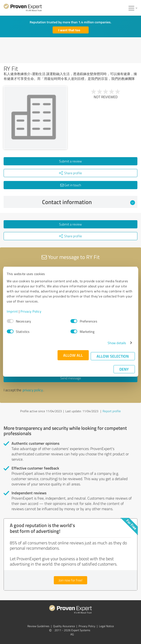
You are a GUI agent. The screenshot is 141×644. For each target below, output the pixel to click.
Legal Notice (106, 626)
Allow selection (113, 356)
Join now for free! (70, 580)
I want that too (69, 30)
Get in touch (71, 185)
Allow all (73, 355)
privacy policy (33, 390)
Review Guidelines (38, 626)
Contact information (89, 202)
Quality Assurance (64, 626)
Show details (117, 343)
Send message (71, 378)
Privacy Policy (31, 311)
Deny (124, 369)
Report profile (112, 411)
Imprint (12, 311)
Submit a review (70, 161)
